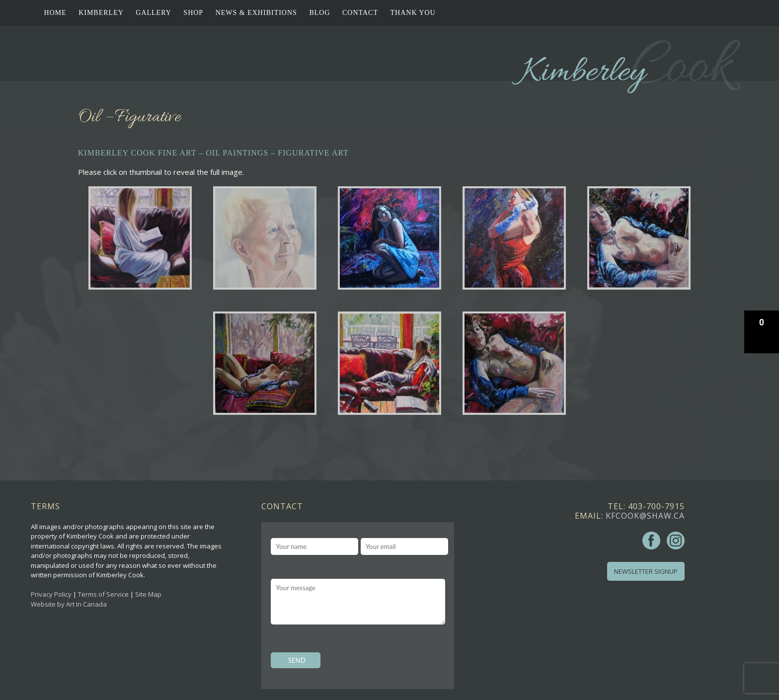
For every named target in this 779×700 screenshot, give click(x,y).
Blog (319, 13)
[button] (762, 332)
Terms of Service (103, 594)
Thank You (413, 13)
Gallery (154, 13)
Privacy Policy (51, 594)
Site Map (148, 594)
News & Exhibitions (256, 13)
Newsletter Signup (646, 571)
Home (55, 13)
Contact (360, 13)
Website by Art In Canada (69, 604)
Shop (193, 13)
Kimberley (101, 13)
